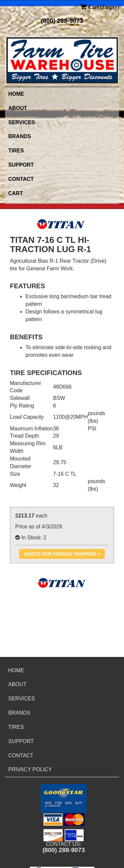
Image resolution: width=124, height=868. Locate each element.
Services (22, 122)
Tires (16, 151)
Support (21, 165)
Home (16, 94)
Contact (21, 179)
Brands (20, 136)
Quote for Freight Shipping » (62, 554)
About (18, 108)
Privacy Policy (30, 769)
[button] (64, 798)
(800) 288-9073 (62, 21)
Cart (16, 193)
